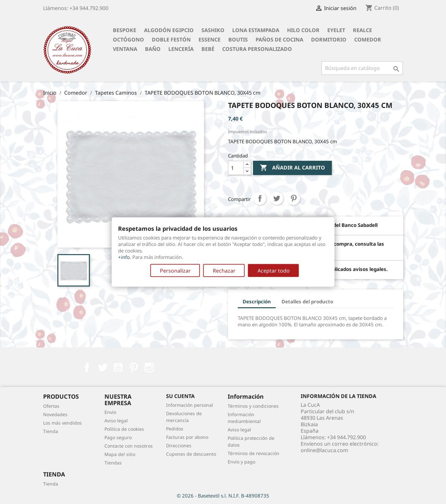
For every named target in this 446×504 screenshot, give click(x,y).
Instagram (149, 368)
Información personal (190, 405)
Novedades (55, 414)
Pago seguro (118, 437)
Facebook (87, 368)
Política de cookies (124, 429)
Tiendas (113, 463)
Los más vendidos (62, 423)
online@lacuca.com (324, 450)
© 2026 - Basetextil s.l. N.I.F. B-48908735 (223, 496)
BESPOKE (125, 30)
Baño (153, 49)
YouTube (118, 368)
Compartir (260, 198)
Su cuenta (180, 396)
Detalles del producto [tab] (307, 301)
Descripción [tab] (257, 301)
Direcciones (179, 445)
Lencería (181, 49)
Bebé (208, 49)
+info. (125, 257)
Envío (110, 412)
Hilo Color (303, 30)
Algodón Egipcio (169, 30)
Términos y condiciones (253, 406)
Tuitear (277, 198)
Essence (210, 40)
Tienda (51, 431)
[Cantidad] (236, 168)
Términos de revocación (253, 453)
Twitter (102, 368)
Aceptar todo (274, 271)
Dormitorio (329, 40)
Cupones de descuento (191, 454)
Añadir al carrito (292, 168)
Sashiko (213, 30)
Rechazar (224, 271)
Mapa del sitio (120, 454)
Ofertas (51, 406)
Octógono (128, 40)
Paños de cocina (279, 40)
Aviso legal (116, 421)
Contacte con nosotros (129, 446)
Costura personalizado (257, 49)
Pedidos (175, 429)
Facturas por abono (187, 437)
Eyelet (336, 30)
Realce (362, 30)
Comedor (368, 40)
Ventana (125, 49)
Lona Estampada (256, 30)
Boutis (238, 40)
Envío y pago (241, 462)
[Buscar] (362, 68)
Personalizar (175, 271)
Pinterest (294, 198)
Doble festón (171, 40)
